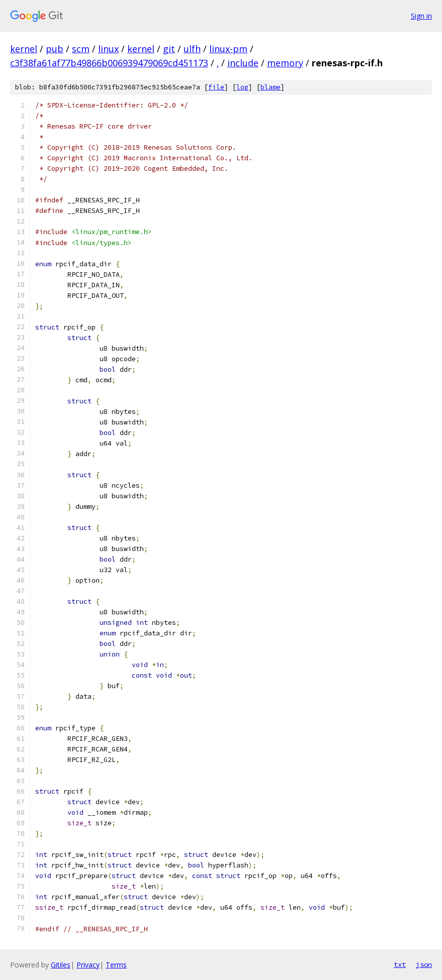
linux (108, 49)
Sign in (421, 16)
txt (400, 964)
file (216, 87)
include (243, 63)
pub (55, 49)
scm (81, 49)
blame (271, 87)
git (169, 49)
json (424, 964)
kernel (24, 49)
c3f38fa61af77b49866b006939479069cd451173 (109, 63)
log (242, 87)
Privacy (88, 965)
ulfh (192, 49)
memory (285, 63)
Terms (116, 965)
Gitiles (61, 965)
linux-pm (228, 49)
